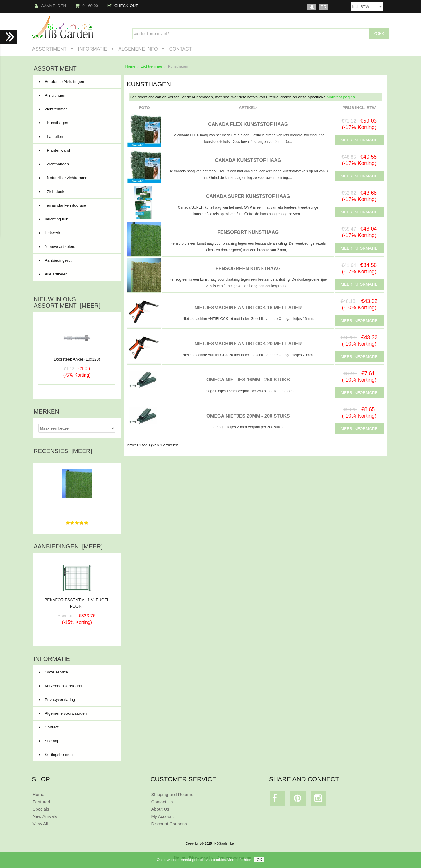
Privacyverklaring (57, 700)
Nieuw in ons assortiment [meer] (67, 302)
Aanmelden (50, 6)
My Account (162, 816)
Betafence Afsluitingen (76, 82)
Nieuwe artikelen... (58, 247)
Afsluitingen (76, 95)
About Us (160, 809)
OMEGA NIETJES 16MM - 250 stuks (248, 380)
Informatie (92, 49)
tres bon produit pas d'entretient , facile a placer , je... (77, 505)
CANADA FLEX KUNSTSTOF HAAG (248, 124)
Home (130, 66)
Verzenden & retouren (61, 686)
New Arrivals (45, 816)
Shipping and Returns (172, 794)
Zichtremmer (152, 66)
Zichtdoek (76, 192)
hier (247, 860)
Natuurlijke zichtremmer (76, 178)
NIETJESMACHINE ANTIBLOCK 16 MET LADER (248, 308)
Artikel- (248, 108)
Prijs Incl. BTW (359, 108)
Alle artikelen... (55, 274)
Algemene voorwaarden (63, 713)
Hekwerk (76, 233)
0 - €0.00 (87, 6)
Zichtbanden (76, 164)
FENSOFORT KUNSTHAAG (248, 232)
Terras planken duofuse (76, 205)
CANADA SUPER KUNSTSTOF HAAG (248, 196)
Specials (41, 809)
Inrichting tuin (76, 219)
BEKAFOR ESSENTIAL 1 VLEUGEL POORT (77, 601)
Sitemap (49, 741)
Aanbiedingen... (55, 260)
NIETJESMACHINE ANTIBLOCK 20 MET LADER (248, 344)
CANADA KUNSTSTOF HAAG (248, 160)
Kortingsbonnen (56, 755)
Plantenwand (76, 150)
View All (40, 824)
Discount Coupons (169, 824)
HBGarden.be (224, 843)
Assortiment (49, 49)
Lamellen (76, 137)
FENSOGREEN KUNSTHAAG (248, 268)
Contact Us (162, 802)
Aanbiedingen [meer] (68, 546)
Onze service (53, 672)
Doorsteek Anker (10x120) (77, 359)
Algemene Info (138, 49)
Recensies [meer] (63, 451)
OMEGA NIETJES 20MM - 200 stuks (248, 416)
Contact (180, 49)
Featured (41, 802)
